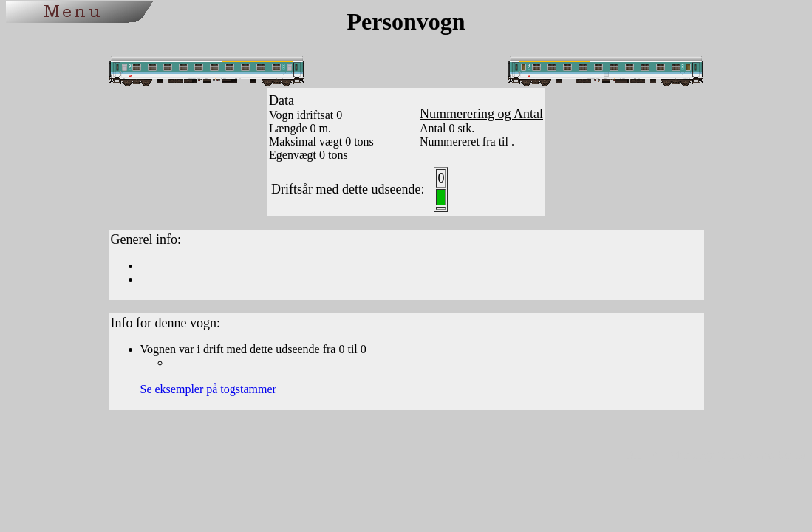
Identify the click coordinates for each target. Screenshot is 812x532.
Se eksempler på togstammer (208, 389)
